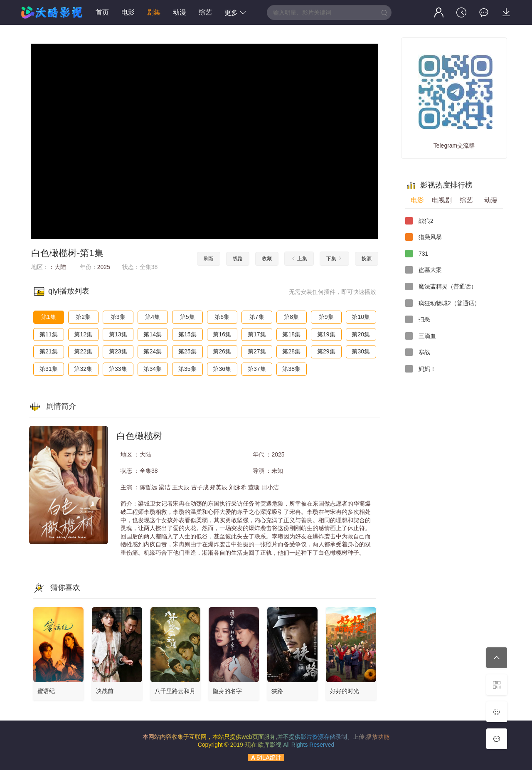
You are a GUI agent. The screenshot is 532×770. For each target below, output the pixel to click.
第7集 (257, 317)
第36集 (222, 369)
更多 (235, 13)
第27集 (257, 351)
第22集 (83, 351)
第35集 (187, 369)
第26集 (222, 351)
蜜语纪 (46, 691)
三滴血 (421, 336)
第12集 (83, 334)
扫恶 (418, 319)
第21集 (49, 351)
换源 (367, 259)
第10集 (361, 317)
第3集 (118, 317)
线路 (238, 259)
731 (417, 254)
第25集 (187, 351)
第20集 (361, 334)
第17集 (257, 334)
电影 (128, 12)
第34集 (153, 369)
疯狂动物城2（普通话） (443, 303)
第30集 (361, 351)
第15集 (187, 334)
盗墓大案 (424, 270)
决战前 (105, 691)
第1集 (49, 317)
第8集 (291, 317)
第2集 (83, 317)
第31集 (49, 369)
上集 (299, 259)
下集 (334, 259)
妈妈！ (421, 369)
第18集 (291, 334)
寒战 (418, 352)
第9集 (326, 317)
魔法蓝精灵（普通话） (441, 286)
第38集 (291, 369)
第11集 (49, 334)
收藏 (267, 259)
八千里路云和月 (175, 691)
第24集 (153, 351)
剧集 (154, 12)
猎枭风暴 (424, 237)
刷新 (209, 259)
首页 (102, 12)
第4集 (153, 317)
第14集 (153, 334)
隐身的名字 (227, 691)
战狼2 (419, 221)
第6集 (222, 317)
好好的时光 (345, 691)
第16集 (222, 334)
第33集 (118, 369)
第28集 (291, 351)
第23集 (118, 351)
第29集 (326, 351)
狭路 (277, 691)
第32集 (83, 369)
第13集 (118, 334)
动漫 (180, 12)
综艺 (205, 12)
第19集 (326, 334)
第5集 (187, 317)
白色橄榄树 (54, 253)
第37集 (257, 369)
